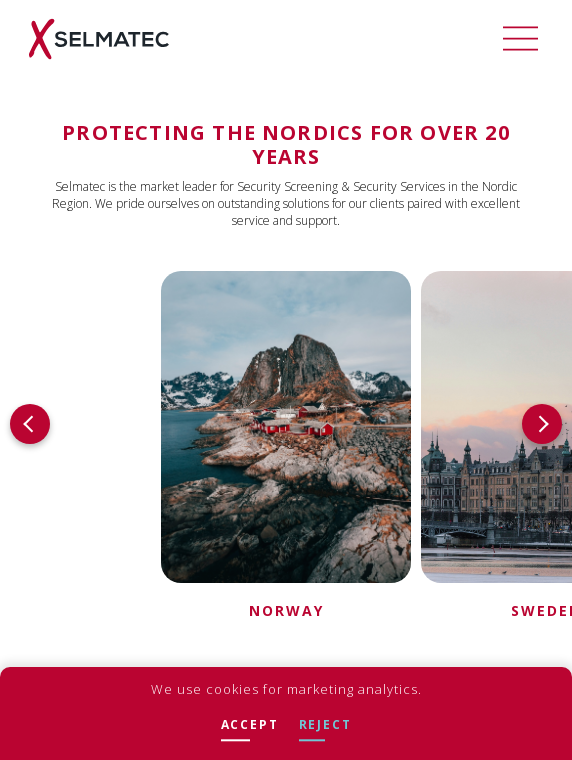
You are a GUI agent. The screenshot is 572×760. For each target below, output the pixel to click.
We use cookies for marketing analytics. (286, 689)
